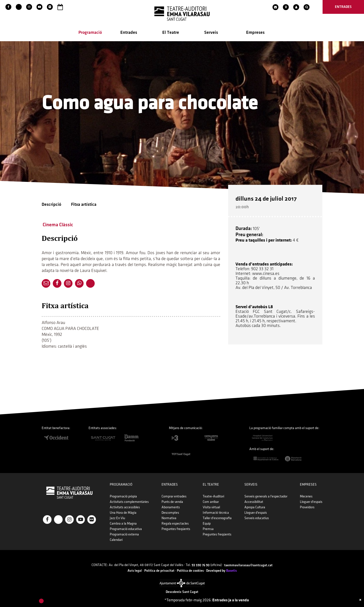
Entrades (129, 32)
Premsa (208, 529)
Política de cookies (190, 571)
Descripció (51, 204)
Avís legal (135, 571)
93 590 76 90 (201, 565)
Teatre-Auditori (213, 496)
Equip (207, 523)
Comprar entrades (174, 496)
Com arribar (211, 502)
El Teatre (171, 32)
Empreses (255, 32)
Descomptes (170, 513)
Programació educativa (126, 529)
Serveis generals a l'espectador (266, 496)
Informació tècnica (216, 513)
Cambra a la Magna (123, 523)
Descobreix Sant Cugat (182, 592)
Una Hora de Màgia (123, 513)
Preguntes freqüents (176, 529)
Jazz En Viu (117, 518)
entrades (343, 7)
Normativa (169, 518)
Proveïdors (307, 507)
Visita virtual (211, 507)
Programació (90, 32)
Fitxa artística (84, 204)
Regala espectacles (175, 523)
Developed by (221, 571)
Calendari (116, 540)
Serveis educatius (257, 518)
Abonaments (171, 507)
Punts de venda (172, 502)
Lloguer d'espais (256, 513)
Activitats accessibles (125, 507)
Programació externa (124, 534)
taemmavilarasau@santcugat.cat (248, 565)
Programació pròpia (123, 496)
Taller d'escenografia (217, 518)
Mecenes (306, 496)
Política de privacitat (159, 571)
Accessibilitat (254, 502)
